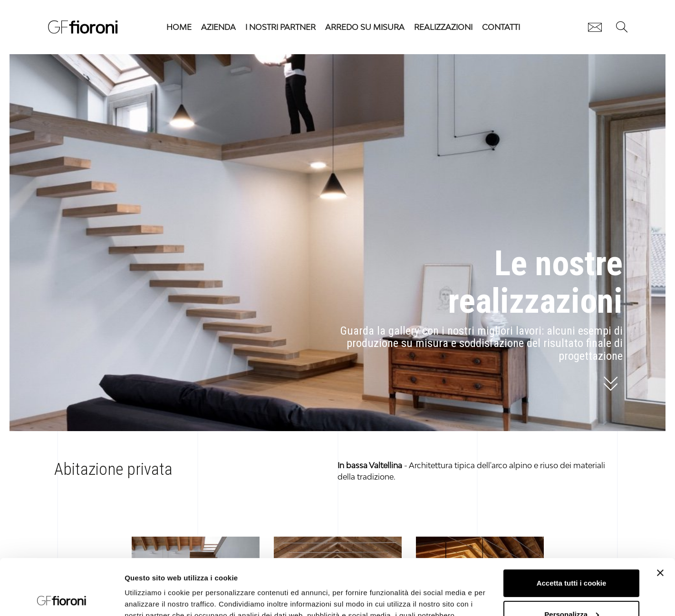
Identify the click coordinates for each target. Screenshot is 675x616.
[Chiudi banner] (660, 517)
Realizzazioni (443, 27)
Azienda (218, 27)
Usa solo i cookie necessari (571, 590)
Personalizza (572, 558)
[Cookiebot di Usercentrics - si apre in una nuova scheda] (62, 597)
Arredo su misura (365, 27)
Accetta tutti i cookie (572, 527)
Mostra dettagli (150, 597)
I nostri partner (280, 27)
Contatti (501, 27)
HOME (179, 27)
